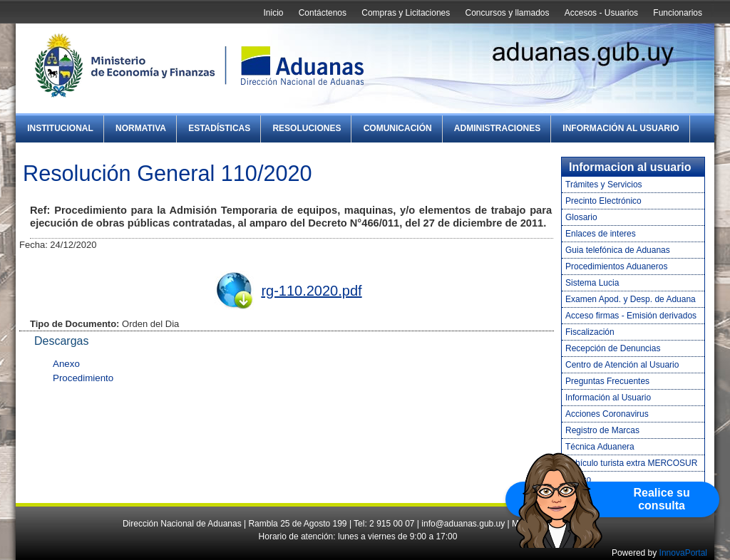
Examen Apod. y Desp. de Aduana (631, 299)
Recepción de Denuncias (613, 348)
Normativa (141, 128)
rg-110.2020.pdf (311, 291)
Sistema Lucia (592, 283)
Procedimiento (83, 378)
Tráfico (578, 479)
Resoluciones (307, 128)
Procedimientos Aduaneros (616, 266)
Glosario (581, 217)
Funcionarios (678, 13)
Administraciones (497, 128)
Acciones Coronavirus (607, 414)
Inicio (273, 13)
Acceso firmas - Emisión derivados (631, 316)
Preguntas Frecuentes (607, 381)
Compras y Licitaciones (406, 13)
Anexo (66, 364)
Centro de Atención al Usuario (622, 365)
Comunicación (398, 128)
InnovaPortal (683, 553)
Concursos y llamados (507, 13)
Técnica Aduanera (600, 447)
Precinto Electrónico (603, 201)
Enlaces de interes (601, 234)
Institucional (60, 128)
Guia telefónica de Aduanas (618, 250)
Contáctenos (323, 13)
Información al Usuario (621, 128)
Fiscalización (590, 332)
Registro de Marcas (602, 430)
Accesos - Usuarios (601, 13)
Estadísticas (219, 128)
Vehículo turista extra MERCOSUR (631, 463)
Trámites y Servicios (604, 185)
